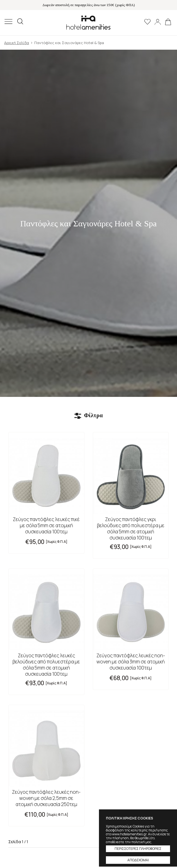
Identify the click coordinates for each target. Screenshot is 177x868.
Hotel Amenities (88, 23)
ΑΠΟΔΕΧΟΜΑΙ (138, 860)
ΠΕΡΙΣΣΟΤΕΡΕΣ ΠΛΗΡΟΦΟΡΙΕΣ (138, 849)
